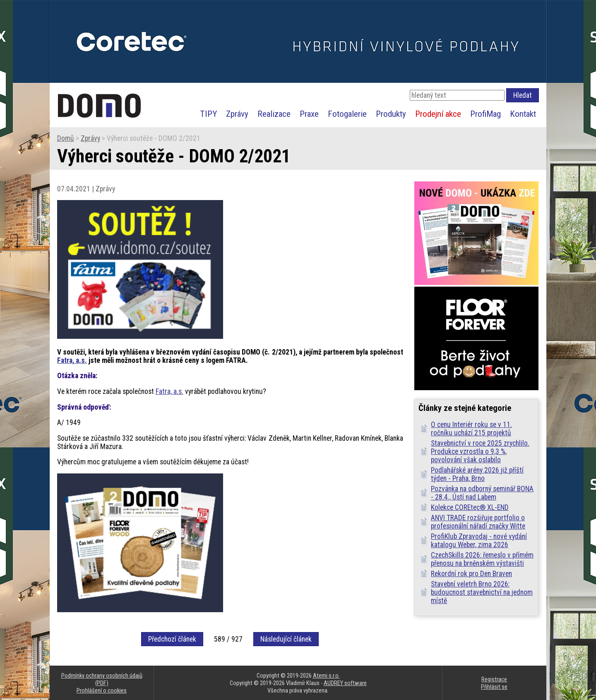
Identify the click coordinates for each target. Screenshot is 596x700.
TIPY (208, 114)
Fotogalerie (347, 114)
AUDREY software (345, 683)
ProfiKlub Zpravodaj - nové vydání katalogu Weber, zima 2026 (479, 541)
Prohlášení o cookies (102, 690)
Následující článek (286, 639)
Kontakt (523, 114)
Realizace (274, 114)
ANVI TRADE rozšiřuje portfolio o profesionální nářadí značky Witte (478, 522)
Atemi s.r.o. (326, 676)
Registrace (494, 679)
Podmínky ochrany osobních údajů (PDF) (102, 679)
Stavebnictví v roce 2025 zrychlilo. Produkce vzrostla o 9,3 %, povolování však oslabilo (480, 451)
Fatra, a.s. (72, 360)
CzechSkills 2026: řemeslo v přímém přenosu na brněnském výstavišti (482, 559)
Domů (66, 138)
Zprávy (237, 114)
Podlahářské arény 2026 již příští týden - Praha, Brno (477, 474)
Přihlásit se (494, 687)
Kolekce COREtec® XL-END (470, 507)
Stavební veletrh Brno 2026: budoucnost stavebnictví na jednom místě (482, 592)
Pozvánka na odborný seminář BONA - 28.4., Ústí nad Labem (482, 493)
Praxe (309, 114)
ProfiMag (485, 114)
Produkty (391, 114)
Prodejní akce (438, 114)
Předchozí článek (172, 639)
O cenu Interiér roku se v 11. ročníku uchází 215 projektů (471, 429)
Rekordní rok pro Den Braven (471, 574)
